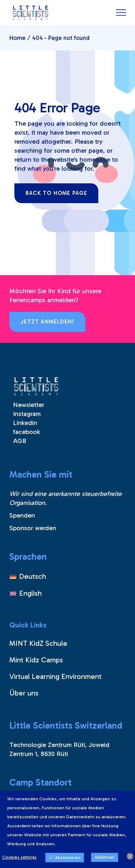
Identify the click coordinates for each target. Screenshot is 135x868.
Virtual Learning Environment (55, 676)
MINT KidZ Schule (38, 643)
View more (68, 844)
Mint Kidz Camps (36, 660)
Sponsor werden (33, 528)
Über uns (24, 693)
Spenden (22, 515)
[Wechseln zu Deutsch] (28, 577)
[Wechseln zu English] (28, 593)
